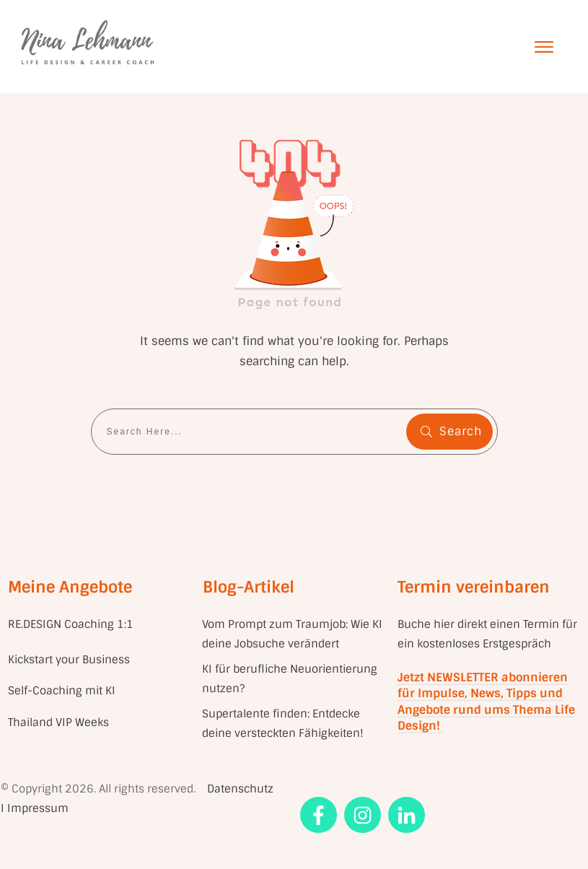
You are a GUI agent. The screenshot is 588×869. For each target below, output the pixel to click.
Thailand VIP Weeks (58, 722)
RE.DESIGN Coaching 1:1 (71, 624)
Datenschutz (240, 789)
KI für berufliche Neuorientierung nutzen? (290, 679)
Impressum (38, 808)
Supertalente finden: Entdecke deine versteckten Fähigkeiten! (283, 724)
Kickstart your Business (70, 660)
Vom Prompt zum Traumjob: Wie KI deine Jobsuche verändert (292, 634)
